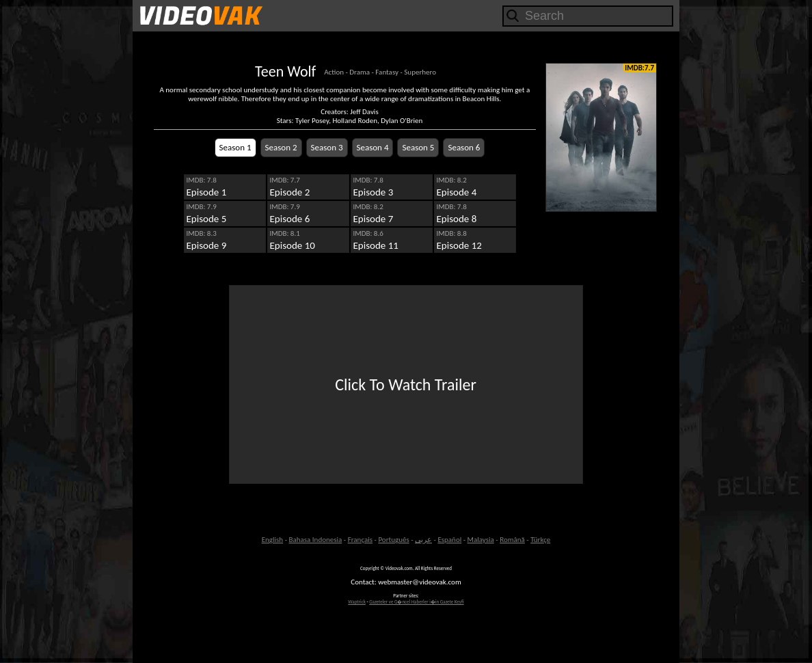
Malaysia (481, 540)
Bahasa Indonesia (315, 540)
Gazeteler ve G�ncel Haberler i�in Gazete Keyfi (417, 602)
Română (512, 540)
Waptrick (357, 602)
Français (360, 540)
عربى (423, 540)
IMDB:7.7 (639, 68)
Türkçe (540, 540)
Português (393, 540)
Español (449, 540)
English (272, 540)
